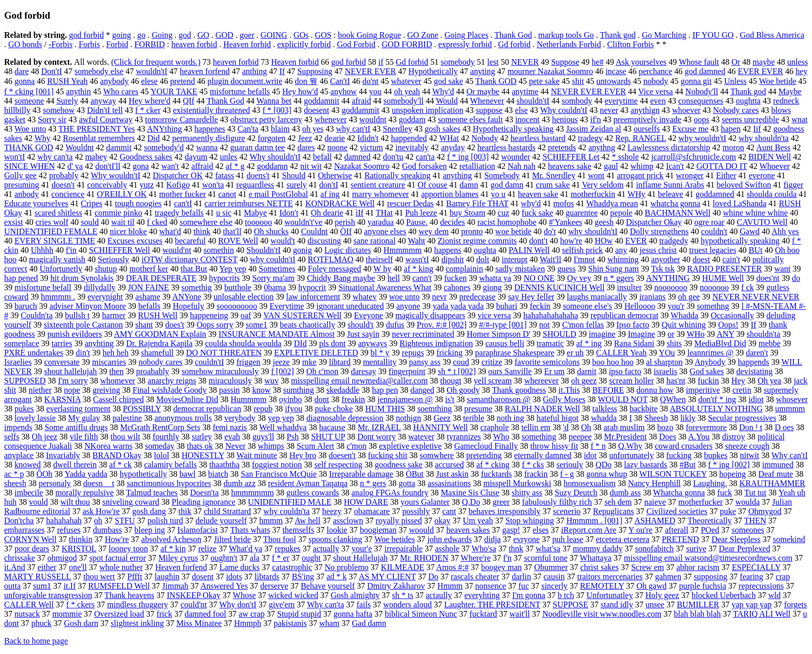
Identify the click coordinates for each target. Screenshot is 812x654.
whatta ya (495, 278)
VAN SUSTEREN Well (303, 315)
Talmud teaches (152, 493)
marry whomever (381, 194)
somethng (713, 306)
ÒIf (346, 231)
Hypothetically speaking (513, 129)
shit (578, 81)
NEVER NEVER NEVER (756, 297)
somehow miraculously (220, 371)
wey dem (433, 231)
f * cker (148, 110)
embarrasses (24, 530)
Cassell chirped (119, 399)
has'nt (676, 381)
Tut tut (755, 493)
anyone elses (385, 231)
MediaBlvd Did (720, 343)
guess (567, 269)
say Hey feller (531, 297)
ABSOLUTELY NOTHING (716, 409)
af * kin (173, 549)
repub (263, 409)
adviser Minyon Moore (88, 306)
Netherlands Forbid (569, 44)
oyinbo (291, 399)
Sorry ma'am (273, 278)
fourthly (166, 437)
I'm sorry (73, 381)
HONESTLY (203, 455)
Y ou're (641, 530)
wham (329, 623)
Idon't (289, 213)
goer (247, 35)
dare (22, 71)
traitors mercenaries (610, 577)
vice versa (494, 315)
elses (540, 530)
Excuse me (690, 129)
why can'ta (55, 157)
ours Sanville (510, 371)
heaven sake (538, 194)
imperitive (703, 390)
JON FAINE (148, 287)
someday (160, 446)
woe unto (404, 297)
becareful (191, 241)
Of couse (432, 185)
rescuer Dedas (410, 203)
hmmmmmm (252, 493)
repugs (413, 353)
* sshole (626, 157)
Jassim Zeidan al (594, 129)
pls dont (332, 343)
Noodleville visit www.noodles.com (602, 614)
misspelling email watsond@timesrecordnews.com (708, 558)
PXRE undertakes (34, 353)
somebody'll (403, 101)
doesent (317, 110)
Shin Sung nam (614, 269)
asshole (447, 549)
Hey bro (303, 455)
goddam (412, 119)
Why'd (443, 91)
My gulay (84, 418)
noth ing (510, 418)
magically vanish (57, 259)
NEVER (525, 62)
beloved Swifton (744, 185)
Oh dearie (327, 213)
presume (479, 409)
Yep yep (233, 269)
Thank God (513, 35)
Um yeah (478, 521)
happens (447, 250)
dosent (203, 577)
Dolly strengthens (659, 231)
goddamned (715, 194)
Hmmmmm (402, 250)
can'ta (425, 157)
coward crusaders (684, 446)
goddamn (272, 166)
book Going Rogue (369, 35)
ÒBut (415, 474)
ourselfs (647, 129)
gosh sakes (443, 129)
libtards (267, 577)
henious (565, 119)
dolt (483, 259)
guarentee (582, 213)
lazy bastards (646, 465)
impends (18, 427)
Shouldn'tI (264, 250)
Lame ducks (240, 567)
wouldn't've (303, 222)
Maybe (790, 91)
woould (422, 530)
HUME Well (723, 278)
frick (164, 614)
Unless (735, 81)
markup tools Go (566, 35)
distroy (733, 437)
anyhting (99, 343)
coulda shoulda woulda (243, 343)
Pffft (135, 577)
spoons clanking (336, 539)
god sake (448, 81)
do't (550, 231)
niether (40, 390)
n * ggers (619, 278)
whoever (686, 110)
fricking (450, 353)
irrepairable (403, 549)
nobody (656, 81)
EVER (636, 241)
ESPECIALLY (756, 567)
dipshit (453, 259)
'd (566, 427)
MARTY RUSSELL (38, 577)
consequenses (701, 101)
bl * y (380, 353)
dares (306, 147)
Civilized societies (677, 511)
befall (322, 157)
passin (229, 390)
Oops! (728, 325)
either (47, 567)
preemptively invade (647, 119)
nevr (439, 297)
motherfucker (701, 502)
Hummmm (248, 399)
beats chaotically (307, 325)
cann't (422, 278)
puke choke (334, 409)
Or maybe (483, 91)
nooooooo (671, 287)
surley (202, 437)
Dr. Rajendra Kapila (160, 343)
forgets (795, 605)
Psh (293, 437)
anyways (372, 343)
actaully (439, 595)
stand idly (617, 605)
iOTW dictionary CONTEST (189, 259)
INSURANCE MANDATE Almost (277, 334)
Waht (417, 241)
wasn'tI (417, 259)
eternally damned (543, 455)
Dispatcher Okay (654, 222)
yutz (147, 185)
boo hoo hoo (613, 362)
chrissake (20, 558)
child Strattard (227, 511)
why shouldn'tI (593, 231)
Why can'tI (790, 455)
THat (385, 213)
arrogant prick (640, 175)
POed (710, 530)
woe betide (513, 231)
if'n (596, 119)
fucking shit (388, 455)
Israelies (18, 362)
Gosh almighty (355, 595)
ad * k (336, 577)
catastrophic (292, 567)
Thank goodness (519, 390)
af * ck (121, 465)
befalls (149, 306)
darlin (521, 577)
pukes (24, 409)
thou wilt (125, 437)
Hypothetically (433, 71)
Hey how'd (300, 91)
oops (702, 119)
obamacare (372, 511)
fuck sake (537, 213)
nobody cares (160, 362)
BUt (756, 250)
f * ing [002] (729, 465)
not (544, 325)
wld (774, 595)
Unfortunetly (61, 269)
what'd (170, 231)
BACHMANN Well (678, 213)
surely (296, 185)
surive (696, 549)
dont (322, 399)
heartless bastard (538, 138)
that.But (194, 269)
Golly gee (20, 175)
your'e (362, 549)
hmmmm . (58, 297)
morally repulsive (84, 493)
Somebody (502, 175)
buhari (507, 306)
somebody (458, 62)
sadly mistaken (520, 269)
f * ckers (81, 605)
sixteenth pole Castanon (83, 325)
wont (596, 175)
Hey (738, 381)
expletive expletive (410, 446)
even (658, 101)
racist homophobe (507, 222)
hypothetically (143, 474)
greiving (106, 390)
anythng (602, 147)
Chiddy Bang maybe (341, 278)
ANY (726, 334)
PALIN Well (529, 250)
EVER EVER (761, 71)
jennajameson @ (405, 399)
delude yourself (221, 521)
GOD (224, 35)
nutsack (27, 614)
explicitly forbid (304, 44)
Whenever (487, 101)
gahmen (668, 577)
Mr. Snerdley (554, 175)
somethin (219, 250)
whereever (541, 381)
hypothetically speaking (740, 241)
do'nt (371, 81)
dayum (196, 157)
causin (554, 577)
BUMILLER (698, 605)
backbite (644, 409)
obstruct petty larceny (266, 119)
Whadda (684, 315)
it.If (70, 586)
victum (371, 147)
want (782, 269)
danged (422, 390)
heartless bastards (506, 147)
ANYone (186, 297)
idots (234, 577)
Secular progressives (742, 418)
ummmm (790, 409)
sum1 (42, 586)
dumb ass (625, 493)
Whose (244, 595)
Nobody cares (736, 110)
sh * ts (403, 595)
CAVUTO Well (762, 222)
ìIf (360, 213)
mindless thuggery (138, 605)
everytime (621, 101)
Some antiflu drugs (76, 427)
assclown (348, 521)
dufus (395, 325)
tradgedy (674, 241)
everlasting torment (78, 409)
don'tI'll (108, 166)
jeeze (281, 362)
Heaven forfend (181, 567)
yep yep (281, 418)
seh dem (618, 502)
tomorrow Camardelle (182, 119)
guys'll (264, 437)
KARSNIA (62, 399)
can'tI (183, 203)
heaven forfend (205, 71)
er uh (575, 353)
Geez (442, 418)
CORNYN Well (30, 539)
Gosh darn (81, 623)
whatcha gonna (675, 203)
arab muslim (625, 427)
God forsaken (424, 166)
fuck (724, 493)
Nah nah (521, 166)
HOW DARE (366, 502)
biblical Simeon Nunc (421, 614)
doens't (258, 175)
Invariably (63, 455)
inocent (527, 119)
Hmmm (450, 586)
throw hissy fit (554, 446)
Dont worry (376, 437)
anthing (254, 71)
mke (310, 362)
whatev (365, 297)
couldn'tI (209, 362)
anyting (483, 71)
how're (571, 241)
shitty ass (527, 493)
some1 (256, 325)
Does (668, 437)
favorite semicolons (547, 362)
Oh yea (770, 381)
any (621, 250)
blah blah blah (697, 614)
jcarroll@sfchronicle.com (694, 157)
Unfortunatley (610, 595)
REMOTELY (602, 586)
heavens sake (570, 166)
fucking (679, 455)
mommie (67, 614)
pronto (472, 231)
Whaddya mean (612, 203)
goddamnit (322, 101)
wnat (799, 119)
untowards (614, 81)
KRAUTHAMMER (772, 483)
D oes (784, 427)
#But (687, 465)
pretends (562, 147)
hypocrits (225, 278)
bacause (332, 427)
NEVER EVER (371, 71)
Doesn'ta (204, 493)
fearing (752, 577)
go (141, 35)
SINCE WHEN (30, 166)
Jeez (305, 138)
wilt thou (75, 502)
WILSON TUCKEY (673, 474)
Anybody (710, 362)
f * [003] (277, 110)
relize (208, 549)
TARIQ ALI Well (762, 614)
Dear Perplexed (744, 549)
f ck (747, 287)
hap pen (385, 390)
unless (798, 62)
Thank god (618, 35)
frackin (536, 474)
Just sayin (363, 334)
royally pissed (398, 521)
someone (29, 101)
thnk (516, 549)
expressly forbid (465, 44)
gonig (302, 250)
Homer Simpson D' (498, 334)
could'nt (194, 605)
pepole (621, 213)
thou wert (99, 577)
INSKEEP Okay (194, 595)
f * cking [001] (29, 91)
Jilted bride (233, 539)
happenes (210, 129)
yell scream (493, 381)
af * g (235, 166)
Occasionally (732, 315)
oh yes (313, 129)
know (262, 390)
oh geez (584, 381)
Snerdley (397, 129)
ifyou (294, 409)
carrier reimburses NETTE (249, 203)
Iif (757, 129)
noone (337, 147)
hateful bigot (557, 418)
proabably (153, 371)
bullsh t (78, 315)
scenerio (567, 511)
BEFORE (608, 390)
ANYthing (165, 129)
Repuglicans (613, 511)
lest (493, 62)
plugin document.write (245, 81)
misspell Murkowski (517, 483)
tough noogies (138, 203)
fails (364, 605)
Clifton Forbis (630, 44)
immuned (778, 465)
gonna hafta (353, 614)
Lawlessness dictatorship (669, 147)
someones (748, 530)
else (521, 110)
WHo (696, 334)
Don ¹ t (751, 427)
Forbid (117, 44)
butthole (238, 287)
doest (701, 259)
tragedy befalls (179, 213)
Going (162, 35)
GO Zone (423, 35)
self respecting (338, 465)
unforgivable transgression (48, 595)
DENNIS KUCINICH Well (559, 287)
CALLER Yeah (621, 353)
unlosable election (244, 297)
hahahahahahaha (551, 315)
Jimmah (175, 586)
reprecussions (761, 586)
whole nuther (121, 567)
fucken (456, 278)
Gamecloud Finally (486, 446)
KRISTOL (79, 549)
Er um (555, 371)
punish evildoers (75, 334)
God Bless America (772, 35)
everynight (105, 297)
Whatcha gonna (679, 493)
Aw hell (308, 521)
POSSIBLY (142, 409)
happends (753, 362)
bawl (188, 474)
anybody (114, 81)
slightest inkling (137, 623)
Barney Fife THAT (477, 203)
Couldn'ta (37, 315)
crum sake (553, 185)
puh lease (568, 539)
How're (117, 539)
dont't (539, 241)
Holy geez (662, 595)
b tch (566, 595)
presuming (22, 185)
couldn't (714, 231)
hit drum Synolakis (82, 278)
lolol (161, 455)
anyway (104, 101)
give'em (282, 605)
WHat (449, 138)
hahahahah (64, 521)
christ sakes (599, 567)
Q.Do (471, 502)
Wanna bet (274, 101)
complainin (465, 269)
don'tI (329, 185)
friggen (249, 362)
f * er (281, 558)
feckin (540, 306)
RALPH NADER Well (542, 409)
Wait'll (550, 259)
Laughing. (710, 483)
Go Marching (664, 35)
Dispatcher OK (178, 175)
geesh (604, 222)
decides (453, 222)
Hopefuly (189, 306)
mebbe (770, 343)
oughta (485, 250)
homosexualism (589, 483)
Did (154, 138)
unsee (655, 605)
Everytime (287, 306)
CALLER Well (29, 605)
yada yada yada (458, 306)
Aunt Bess (773, 147)
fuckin (708, 381)
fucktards (497, 474)
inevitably (412, 147)
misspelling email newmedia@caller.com (359, 381)
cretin (742, 390)
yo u (498, 194)
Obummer (551, 567)
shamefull (157, 353)
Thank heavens (129, 595)
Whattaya (595, 558)
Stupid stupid (299, 614)
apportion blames (450, 194)
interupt (515, 259)
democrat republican (207, 409)
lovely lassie (35, 418)
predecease (477, 297)
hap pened (21, 278)
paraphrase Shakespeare (514, 353)
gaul (611, 166)
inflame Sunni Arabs (670, 185)
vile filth (84, 437)
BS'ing (303, 577)
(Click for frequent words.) (156, 62)
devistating (755, 371)
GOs (301, 35)
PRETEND (680, 539)
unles (228, 157)
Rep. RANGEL (641, 138)
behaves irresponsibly (505, 511)
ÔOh (44, 474)
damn (469, 185)
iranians (653, 297)
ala (255, 558)
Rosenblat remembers (99, 138)
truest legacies (713, 250)
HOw (604, 241)
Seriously (113, 259)
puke (728, 511)
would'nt (177, 250)
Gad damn (369, 623)
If (282, 71)
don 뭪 (306, 81)
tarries (62, 343)
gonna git (696, 81)
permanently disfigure (209, 138)
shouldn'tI (533, 101)
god (185, 35)
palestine (127, 418)
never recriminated (423, 334)
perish (345, 222)
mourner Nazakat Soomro (550, 71)
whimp (642, 166)
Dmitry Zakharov (396, 586)
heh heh (115, 353)
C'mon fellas (583, 325)
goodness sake (399, 465)
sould (90, 222)
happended (409, 138)
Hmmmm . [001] (594, 521)
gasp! (511, 530)
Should (294, 175)
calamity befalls (170, 465)
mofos (563, 203)
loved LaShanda (740, 203)
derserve (274, 586)
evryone (527, 539)
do (796, 278)
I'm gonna (529, 595)
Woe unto (30, 129)
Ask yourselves (641, 62)
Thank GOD (496, 81)
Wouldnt (79, 147)
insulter (629, 287)
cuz (503, 213)
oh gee (689, 297)
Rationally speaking (398, 175)
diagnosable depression (345, 418)
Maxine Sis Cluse (470, 493)
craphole (495, 427)
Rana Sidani (634, 343)
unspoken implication (428, 110)
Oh (586, 427)
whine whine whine (755, 213)
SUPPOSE (570, 605)
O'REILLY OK (122, 194)
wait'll (520, 614)
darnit (586, 371)
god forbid (86, 35)
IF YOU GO (713, 35)
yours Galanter (425, 502)
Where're (476, 558)
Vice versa (655, 91)
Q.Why (630, 446)
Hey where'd (149, 101)
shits (674, 343)
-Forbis (61, 44)
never (609, 110)
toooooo (258, 222)
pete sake (544, 81)
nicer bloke (128, 231)
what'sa (548, 549)
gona (141, 166)
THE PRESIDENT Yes (97, 129)
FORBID (150, 44)
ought (311, 558)
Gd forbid (514, 44)
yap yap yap (752, 605)
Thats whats (250, 530)
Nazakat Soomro (362, 166)
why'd (531, 203)
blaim (280, 129)
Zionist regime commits (477, 241)
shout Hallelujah (360, 558)
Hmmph (248, 623)
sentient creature (378, 185)
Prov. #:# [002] (442, 325)
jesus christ (658, 250)
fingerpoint (407, 371)
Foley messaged (335, 269)
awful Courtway (106, 119)
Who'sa (484, 549)
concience (68, 194)
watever (421, 437)
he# (598, 62)
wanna (207, 147)
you (375, 91)
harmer (114, 315)
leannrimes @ (710, 353)
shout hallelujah (70, 371)
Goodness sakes (146, 157)
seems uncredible (751, 119)
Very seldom (603, 185)
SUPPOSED (25, 381)
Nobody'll (701, 91)
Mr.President (626, 437)
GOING (274, 35)
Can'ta (248, 129)
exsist (13, 222)
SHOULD (560, 334)
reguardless (255, 185)
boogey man (502, 567)
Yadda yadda (86, 474)
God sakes (707, 371)
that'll (232, 231)
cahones (457, 287)
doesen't (342, 455)
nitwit (750, 455)
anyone (408, 306)
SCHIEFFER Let (571, 157)
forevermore (706, 427)
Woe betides (395, 539)
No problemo (347, 567)
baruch (26, 306)
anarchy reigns (172, 381)
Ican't (675, 166)
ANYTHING (668, 278)
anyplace (19, 455)
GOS (323, 35)
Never (235, 446)
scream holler (632, 381)
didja (492, 539)
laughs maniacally (597, 297)
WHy (637, 194)
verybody (240, 418)
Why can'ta (326, 605)
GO (203, 35)
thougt (451, 381)
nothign (408, 418)
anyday (453, 147)
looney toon (128, 549)
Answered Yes (224, 586)
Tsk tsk (663, 269)
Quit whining (684, 325)
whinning (623, 259)
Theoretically (710, 521)
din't (83, 353)
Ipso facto (633, 325)
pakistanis (290, 623)
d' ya (75, 166)
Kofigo (178, 185)
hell (394, 278)
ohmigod (62, 558)
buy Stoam (467, 213)
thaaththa (224, 465)
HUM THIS (385, 409)
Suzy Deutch (576, 493)
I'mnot (584, 259)
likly (688, 418)
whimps (271, 446)
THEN (755, 521)
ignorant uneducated (350, 306)
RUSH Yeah (67, 81)
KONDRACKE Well (340, 203)
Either (726, 175)
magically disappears (431, 315)
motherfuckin (593, 194)
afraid (361, 101)
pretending (484, 455)
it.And (15, 567)
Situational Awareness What (385, 287)
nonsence (490, 586)
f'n (508, 558)
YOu (667, 353)
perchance (655, 71)
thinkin (81, 539)
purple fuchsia (702, 586)
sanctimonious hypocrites (169, 483)
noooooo (714, 287)
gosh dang (149, 511)
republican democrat (624, 315)
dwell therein (75, 465)
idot (590, 455)
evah (232, 437)
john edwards (450, 539)
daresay (363, 371)
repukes (288, 549)
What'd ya (246, 549)
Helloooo (640, 306)
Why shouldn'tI (275, 157)
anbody (27, 194)
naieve (655, 502)
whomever (118, 381)
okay (443, 521)
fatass (224, 175)
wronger (690, 175)
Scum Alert (315, 446)
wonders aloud (408, 605)
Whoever (774, 166)
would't (282, 241)
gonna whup (607, 474)
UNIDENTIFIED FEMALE (51, 231)
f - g (567, 474)
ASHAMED (655, 521)
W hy (382, 269)
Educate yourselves (36, 203)
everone (762, 175)
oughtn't (224, 558)
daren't (757, 353)
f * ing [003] (468, 157)
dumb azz (240, 483)
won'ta (213, 185)
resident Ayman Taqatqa (308, 483)
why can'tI (353, 129)
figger (793, 185)
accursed (450, 465)
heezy (332, 511)
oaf (245, 315)
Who (501, 437)
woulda (748, 502)
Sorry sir (52, 119)
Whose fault (699, 62)
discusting (324, 241)
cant (449, 511)
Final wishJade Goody (170, 390)
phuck (41, 623)
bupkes (715, 455)
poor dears (32, 549)
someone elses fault (470, 119)
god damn (507, 185)
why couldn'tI (272, 259)
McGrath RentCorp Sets (160, 427)
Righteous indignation (436, 343)
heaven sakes (468, 530)
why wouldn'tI (702, 138)
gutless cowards (313, 493)
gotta (407, 483)
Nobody (485, 138)
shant (144, 325)
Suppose (565, 62)
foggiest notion (277, 465)
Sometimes (277, 269)
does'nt (768, 278)
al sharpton (665, 362)
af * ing (589, 343)
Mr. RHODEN (424, 558)
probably (64, 175)
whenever (330, 119)
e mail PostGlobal (278, 194)
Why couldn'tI (564, 110)
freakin (353, 399)
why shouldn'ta (764, 138)
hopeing (733, 474)
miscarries (109, 362)
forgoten (271, 138)
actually (326, 549)
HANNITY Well (441, 427)
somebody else (99, 71)
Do (433, 577)
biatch (218, 474)
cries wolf (52, 222)
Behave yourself (328, 586)
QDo (604, 465)
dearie (335, 138)
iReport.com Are (589, 530)
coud (461, 362)
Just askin (452, 474)
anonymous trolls (183, 418)
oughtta (748, 101)
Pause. (417, 222)
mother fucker (182, 194)
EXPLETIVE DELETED (316, 353)
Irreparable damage (361, 474)
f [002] (283, 371)
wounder (516, 157)
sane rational (375, 241)
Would (447, 101)
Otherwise (335, 175)
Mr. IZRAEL (379, 427)
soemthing (435, 409)
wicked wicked (293, 595)
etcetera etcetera (622, 539)
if (381, 62)
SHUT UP (328, 437)
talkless (605, 409)
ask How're (102, 511)
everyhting (482, 595)
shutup (106, 269)
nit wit (311, 166)
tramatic (550, 343)
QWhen (673, 399)
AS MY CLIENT (387, 577)
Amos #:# (452, 567)
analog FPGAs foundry (390, 493)
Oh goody (463, 390)
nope (72, 390)
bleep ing (150, 530)
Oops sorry (215, 325)
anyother (665, 259)
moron (733, 147)
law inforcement (313, 297)
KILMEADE (403, 567)
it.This (569, 390)
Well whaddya (283, 427)
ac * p (14, 474)
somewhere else (206, 222)
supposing (711, 577)
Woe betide (778, 81)
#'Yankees (565, 222)
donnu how (655, 390)
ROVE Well (238, 241)
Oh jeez (44, 437)
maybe (764, 62)
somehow (59, 110)
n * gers (373, 483)
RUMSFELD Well (119, 586)
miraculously (230, 381)
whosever (792, 399)
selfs (12, 437)
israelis (665, 371)
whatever (406, 81)
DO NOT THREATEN (224, 353)
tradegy (590, 138)
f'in (71, 250)
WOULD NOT (622, 399)
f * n (598, 446)
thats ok (200, 446)
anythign (645, 110)
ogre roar (709, 222)
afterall (677, 530)
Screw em (648, 567)
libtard (340, 362)
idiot (756, 399)
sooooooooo (237, 306)
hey (801, 71)
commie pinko (119, 213)
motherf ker (149, 269)
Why (42, 138)
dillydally (100, 287)
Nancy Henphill (655, 483)
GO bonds (25, 44)
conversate (62, 362)
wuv (271, 381)
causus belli (505, 343)
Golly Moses (564, 399)
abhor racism (698, 567)
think (202, 231)
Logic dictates (347, 250)
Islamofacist (198, 530)
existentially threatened (212, 110)
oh (98, 521)
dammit (119, 147)
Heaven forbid (247, 44)
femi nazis (230, 427)
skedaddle (343, 390)
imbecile (29, 493)
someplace (22, 343)
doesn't (63, 185)
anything (457, 175)
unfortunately (631, 455)
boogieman (378, 530)
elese (149, 81)
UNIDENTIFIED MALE (290, 502)
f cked (157, 222)
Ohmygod (765, 511)
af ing (330, 194)
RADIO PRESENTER (724, 269)
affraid (202, 166)
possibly (416, 511)
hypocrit (312, 287)
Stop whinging (530, 521)
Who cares (121, 91)
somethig (197, 287)
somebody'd (164, 147)
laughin (167, 577)
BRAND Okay (117, 455)
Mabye (255, 213)
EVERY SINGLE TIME (55, 241)
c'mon (356, 446)
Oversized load (119, 614)
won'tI (15, 157)
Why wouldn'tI (115, 175)
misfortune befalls (240, 91)
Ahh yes (785, 231)
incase (616, 71)
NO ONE (539, 278)
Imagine (641, 334)
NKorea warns (108, 446)
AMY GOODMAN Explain (160, 334)
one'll (78, 567)
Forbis (89, 44)
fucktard (483, 614)
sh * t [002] (456, 371)
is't (450, 399)
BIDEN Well (770, 157)
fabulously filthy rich (557, 502)
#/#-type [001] (503, 325)
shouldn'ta (764, 334)
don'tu (393, 157)
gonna (25, 81)
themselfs (298, 530)
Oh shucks (271, 231)
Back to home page (36, 641)
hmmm (271, 521)
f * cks (533, 465)
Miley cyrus (178, 558)
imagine (602, 334)
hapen (731, 129)
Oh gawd (651, 586)
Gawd (750, 231)
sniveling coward (131, 502)
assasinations (450, 483)
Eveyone (369, 315)
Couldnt (314, 231)
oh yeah (407, 91)
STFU (125, 521)
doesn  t (99, 483)
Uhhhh (42, 250)
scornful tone (546, 558)
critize (492, 362)
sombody (577, 101)
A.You (699, 437)
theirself (379, 259)
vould (38, 502)
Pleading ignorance (204, 502)
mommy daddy (598, 549)
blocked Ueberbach (723, 595)
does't (175, 325)
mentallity (380, 362)
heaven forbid (194, 44)
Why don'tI (238, 605)
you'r (676, 306)
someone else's (588, 306)
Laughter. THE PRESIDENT (492, 605)
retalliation (477, 166)
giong (492, 287)
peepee (580, 437)
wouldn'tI (151, 71)
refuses (69, 530)
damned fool (205, 614)
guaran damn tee (257, 147)
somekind (789, 539)
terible (474, 418)
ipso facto (625, 371)
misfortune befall (43, 287)
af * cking (493, 465)
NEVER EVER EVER (589, 91)
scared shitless (59, 213)
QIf (189, 101)
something (539, 437)
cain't (731, 259)
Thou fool (280, 539)
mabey (96, 157)
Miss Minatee (199, 623)
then (117, 371)
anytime (525, 91)
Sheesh (656, 418)
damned (358, 157)
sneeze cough (747, 446)
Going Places (466, 35)
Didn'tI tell (105, 110)
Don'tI (52, 71)
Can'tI (340, 81)
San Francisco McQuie (279, 474)
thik (185, 511)
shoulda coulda (772, 194)
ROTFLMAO (330, 259)
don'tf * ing (717, 399)
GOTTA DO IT (722, 166)
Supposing (315, 71)
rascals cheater (475, 577)
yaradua (381, 222)
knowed (28, 465)
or (671, 334)
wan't (170, 166)
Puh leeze (421, 213)
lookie (337, 530)
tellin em (536, 427)
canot (227, 194)
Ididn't (368, 138)
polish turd (165, 521)
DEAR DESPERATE (161, 278)
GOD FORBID (407, 44)
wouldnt (373, 119)
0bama (275, 287)
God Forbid (356, 44)
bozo (665, 427)
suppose (489, 110)
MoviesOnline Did (187, 399)
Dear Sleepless (736, 539)
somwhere (437, 455)
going (121, 35)
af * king (419, 269)
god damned (705, 71)
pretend (182, 81)
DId (300, 343)
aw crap (252, 614)
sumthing (299, 390)
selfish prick (582, 250)
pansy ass (425, 362)
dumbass (108, 530)
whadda (604, 418)
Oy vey (579, 278)
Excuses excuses (135, 241)
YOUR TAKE (174, 91)
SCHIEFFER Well (120, 250)
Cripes (92, 203)
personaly (55, 483)
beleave (670, 194)
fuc (524, 586)
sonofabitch (654, 549)
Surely (67, 101)
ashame (148, 297)
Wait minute (257, 455)
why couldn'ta (287, 511)
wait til (123, 222)
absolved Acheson (171, 539)
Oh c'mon (322, 371)
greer (501, 502)
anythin (79, 91)
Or (736, 62)
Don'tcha (19, 521)
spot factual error (117, 558)
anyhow (344, 91)
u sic (224, 213)
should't (360, 325)
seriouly (570, 465)
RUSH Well (157, 315)
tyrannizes (464, 437)
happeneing (209, 315)
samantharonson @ (499, 399)
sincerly (554, 586)
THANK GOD (29, 147)
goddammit (361, 110)
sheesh (15, 483)
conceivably (107, 185)
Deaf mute (775, 474)
